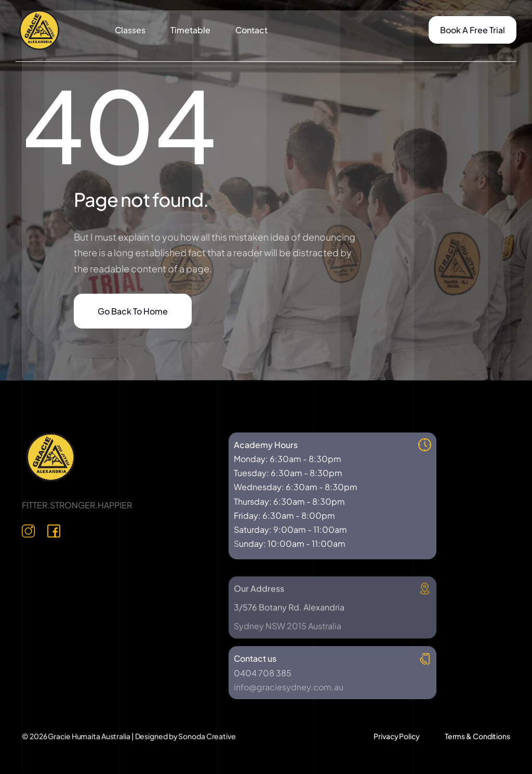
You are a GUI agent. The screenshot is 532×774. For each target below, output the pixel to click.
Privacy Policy (397, 736)
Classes (130, 30)
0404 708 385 (263, 673)
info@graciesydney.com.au (289, 687)
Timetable (190, 30)
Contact (251, 30)
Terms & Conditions (477, 736)
